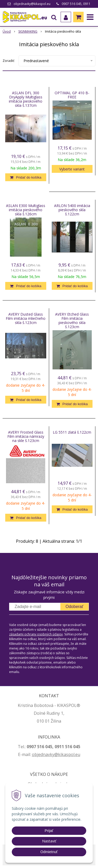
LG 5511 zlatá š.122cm (72, 432)
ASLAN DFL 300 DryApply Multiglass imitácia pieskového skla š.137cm (26, 99)
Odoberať (74, 607)
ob (34, 754)
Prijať (49, 831)
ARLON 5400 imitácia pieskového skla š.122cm (72, 210)
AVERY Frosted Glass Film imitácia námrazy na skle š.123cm (26, 436)
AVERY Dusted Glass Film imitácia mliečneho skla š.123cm (26, 318)
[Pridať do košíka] (26, 177)
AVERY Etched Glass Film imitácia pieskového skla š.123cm (72, 321)
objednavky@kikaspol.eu (32, 4)
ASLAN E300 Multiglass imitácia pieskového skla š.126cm (26, 210)
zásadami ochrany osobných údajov (36, 634)
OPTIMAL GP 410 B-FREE (72, 95)
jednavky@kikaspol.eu (59, 754)
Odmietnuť (49, 852)
